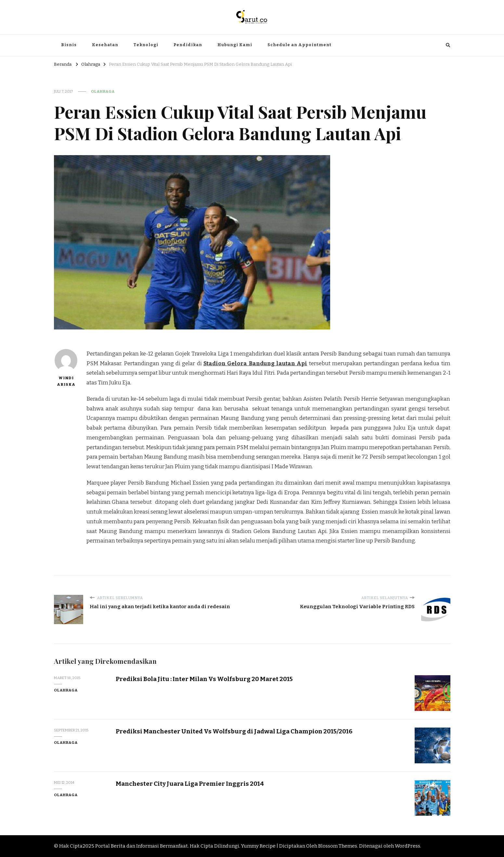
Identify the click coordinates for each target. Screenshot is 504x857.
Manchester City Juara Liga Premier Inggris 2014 (190, 784)
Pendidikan (188, 45)
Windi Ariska (66, 368)
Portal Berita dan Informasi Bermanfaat (142, 846)
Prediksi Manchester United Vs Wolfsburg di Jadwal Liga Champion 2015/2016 (234, 731)
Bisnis (69, 45)
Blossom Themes (338, 846)
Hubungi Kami (235, 45)
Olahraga (103, 91)
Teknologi (146, 45)
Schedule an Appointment (299, 45)
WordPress (407, 846)
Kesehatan (105, 45)
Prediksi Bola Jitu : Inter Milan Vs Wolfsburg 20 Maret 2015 (204, 679)
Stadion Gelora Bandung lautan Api (255, 363)
